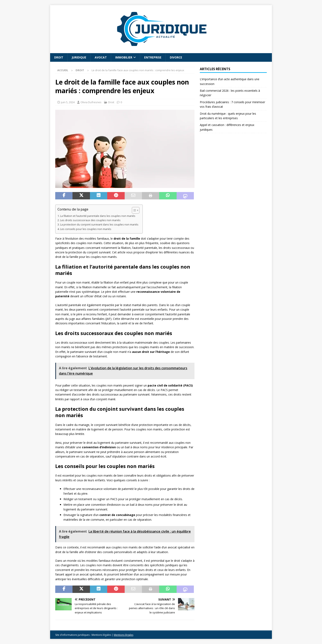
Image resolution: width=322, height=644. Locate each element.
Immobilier (124, 57)
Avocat (101, 57)
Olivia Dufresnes (91, 102)
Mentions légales (124, 635)
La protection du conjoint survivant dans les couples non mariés (99, 225)
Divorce (176, 57)
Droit (59, 57)
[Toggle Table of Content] (134, 210)
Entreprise (153, 57)
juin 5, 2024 (68, 102)
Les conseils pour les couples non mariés (86, 229)
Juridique (79, 57)
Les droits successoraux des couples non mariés (90, 220)
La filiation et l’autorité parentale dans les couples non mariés (98, 216)
